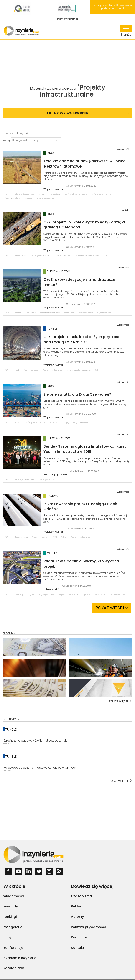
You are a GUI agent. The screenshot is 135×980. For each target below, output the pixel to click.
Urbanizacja (69, 313)
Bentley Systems (47, 480)
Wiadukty (19, 595)
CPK (105, 256)
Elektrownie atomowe (25, 194)
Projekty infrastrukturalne (102, 194)
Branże (126, 31)
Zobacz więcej (118, 701)
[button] (36, 140)
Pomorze (28, 198)
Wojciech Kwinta (53, 189)
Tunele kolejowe (31, 370)
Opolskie (87, 595)
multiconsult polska (118, 595)
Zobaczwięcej (119, 781)
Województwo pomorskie (76, 194)
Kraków (18, 313)
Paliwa (64, 537)
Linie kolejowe (55, 194)
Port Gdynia (55, 422)
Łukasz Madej (51, 589)
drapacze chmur (86, 313)
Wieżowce (31, 313)
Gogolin (31, 595)
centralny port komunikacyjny (88, 256)
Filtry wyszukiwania (68, 113)
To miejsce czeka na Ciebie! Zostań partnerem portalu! (113, 7)
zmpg (66, 422)
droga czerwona (80, 422)
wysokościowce (104, 313)
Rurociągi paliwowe (40, 537)
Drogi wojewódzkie (46, 595)
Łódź (18, 370)
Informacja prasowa (55, 475)
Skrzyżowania (100, 595)
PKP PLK (42, 194)
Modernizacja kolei (12, 198)
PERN (55, 537)
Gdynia (18, 422)
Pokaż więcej (112, 608)
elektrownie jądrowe (46, 198)
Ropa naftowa (22, 537)
